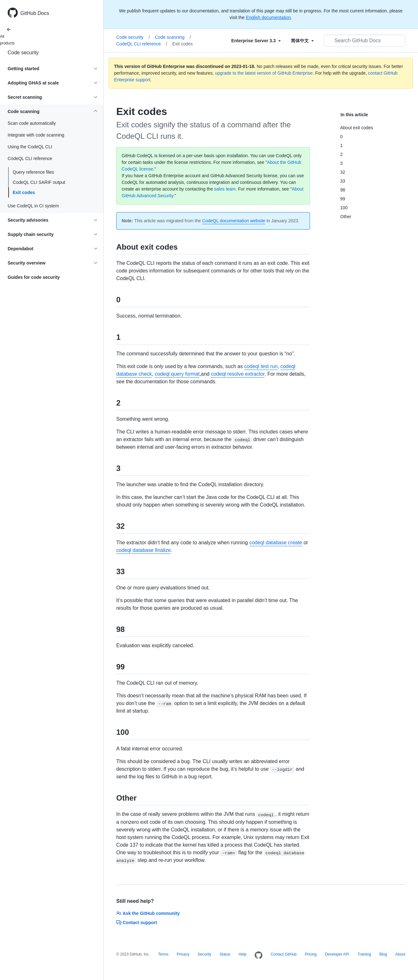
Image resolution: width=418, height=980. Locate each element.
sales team (225, 189)
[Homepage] (259, 956)
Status (225, 954)
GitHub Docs (35, 13)
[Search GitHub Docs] (365, 41)
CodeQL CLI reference (142, 44)
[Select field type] (256, 41)
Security (204, 954)
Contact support (137, 923)
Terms (163, 954)
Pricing (311, 954)
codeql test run (261, 366)
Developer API (337, 954)
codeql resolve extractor (238, 374)
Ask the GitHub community (148, 913)
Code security (23, 53)
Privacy (183, 954)
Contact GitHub (284, 954)
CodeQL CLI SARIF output (39, 182)
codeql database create (276, 543)
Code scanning (173, 37)
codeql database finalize (144, 550)
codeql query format (177, 374)
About (400, 954)
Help (243, 954)
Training (364, 954)
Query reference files (33, 172)
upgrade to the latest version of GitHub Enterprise (264, 73)
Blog (383, 954)
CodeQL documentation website (234, 221)
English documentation (268, 17)
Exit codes (24, 192)
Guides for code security (34, 277)
